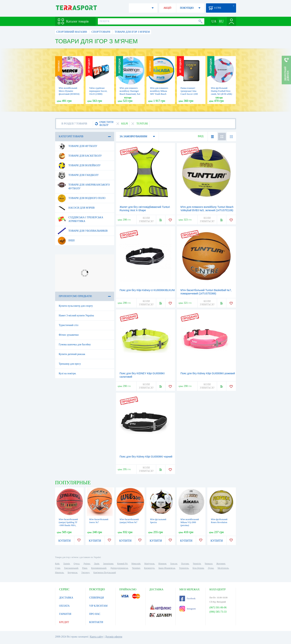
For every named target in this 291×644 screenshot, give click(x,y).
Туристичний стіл (69, 325)
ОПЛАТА (64, 606)
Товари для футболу (77, 146)
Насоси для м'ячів (76, 208)
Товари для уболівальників (83, 231)
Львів (97, 564)
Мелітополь (223, 568)
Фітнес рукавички (69, 335)
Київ (57, 564)
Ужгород (85, 572)
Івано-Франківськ (167, 568)
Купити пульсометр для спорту (76, 306)
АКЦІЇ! (168, 8)
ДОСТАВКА (66, 598)
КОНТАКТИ (96, 622)
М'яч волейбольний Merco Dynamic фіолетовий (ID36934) (69, 91)
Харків (67, 564)
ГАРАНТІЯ (65, 614)
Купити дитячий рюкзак (72, 354)
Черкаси (209, 564)
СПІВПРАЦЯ (97, 598)
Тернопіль (184, 568)
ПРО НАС (95, 614)
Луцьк (211, 568)
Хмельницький (71, 568)
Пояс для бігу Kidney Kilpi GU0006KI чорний (146, 457)
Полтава (185, 564)
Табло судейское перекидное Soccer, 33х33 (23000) (98, 91)
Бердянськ (72, 572)
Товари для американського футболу (84, 185)
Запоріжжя (108, 564)
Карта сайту (97, 637)
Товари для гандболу (78, 175)
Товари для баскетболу (80, 156)
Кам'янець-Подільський (105, 572)
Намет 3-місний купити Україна (76, 315)
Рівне (85, 568)
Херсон (174, 564)
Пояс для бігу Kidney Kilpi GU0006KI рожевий (208, 373)
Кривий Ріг (122, 564)
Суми (58, 568)
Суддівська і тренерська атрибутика (80, 218)
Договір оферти (114, 637)
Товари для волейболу (79, 166)
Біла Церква (198, 568)
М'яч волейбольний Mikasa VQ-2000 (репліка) (190, 522)
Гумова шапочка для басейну (75, 344)
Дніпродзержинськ (119, 568)
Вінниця (162, 564)
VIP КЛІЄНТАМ (98, 606)
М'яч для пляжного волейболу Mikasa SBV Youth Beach (159, 91)
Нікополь (59, 572)
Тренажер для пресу (70, 364)
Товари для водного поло (81, 198)
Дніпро (87, 564)
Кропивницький (99, 568)
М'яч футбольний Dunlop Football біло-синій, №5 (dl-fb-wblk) (222, 91)
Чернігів (197, 564)
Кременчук (149, 568)
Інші (66, 241)
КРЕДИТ (64, 622)
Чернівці (136, 568)
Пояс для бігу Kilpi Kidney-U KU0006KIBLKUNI (147, 290)
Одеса (77, 564)
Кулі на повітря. (68, 373)
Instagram (188, 609)
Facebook (188, 598)
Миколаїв (136, 564)
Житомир (221, 564)
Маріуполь (149, 564)
